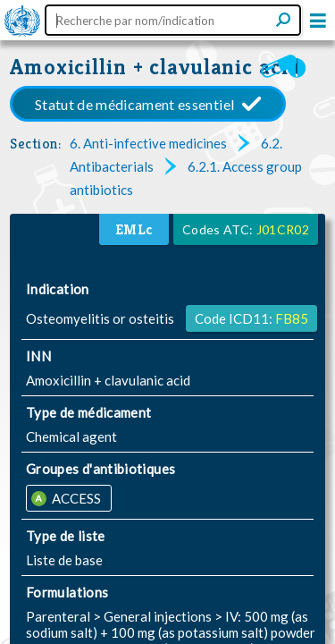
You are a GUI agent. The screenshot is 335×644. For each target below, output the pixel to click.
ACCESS (75, 498)
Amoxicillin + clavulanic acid (155, 67)
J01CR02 (283, 229)
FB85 (292, 318)
